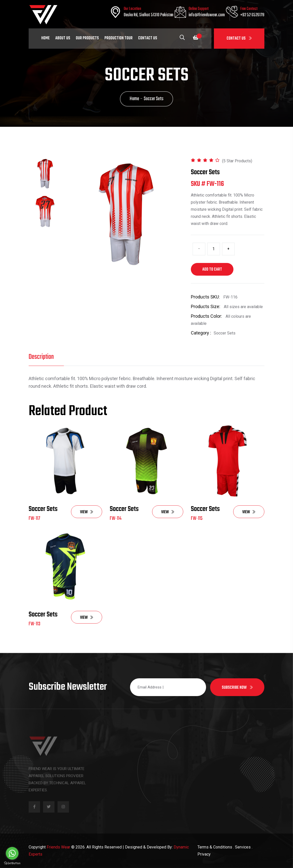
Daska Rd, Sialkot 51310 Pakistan (149, 15)
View (87, 512)
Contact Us (239, 39)
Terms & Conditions (215, 847)
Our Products (87, 38)
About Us (63, 38)
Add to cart (212, 270)
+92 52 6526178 (252, 15)
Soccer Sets (43, 509)
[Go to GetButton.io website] (12, 863)
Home (45, 38)
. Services (242, 847)
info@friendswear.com (207, 15)
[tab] (45, 174)
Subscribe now (237, 688)
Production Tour (118, 38)
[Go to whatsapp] (12, 853)
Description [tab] (41, 357)
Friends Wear (58, 847)
